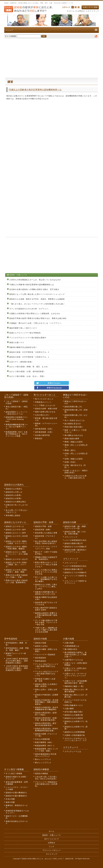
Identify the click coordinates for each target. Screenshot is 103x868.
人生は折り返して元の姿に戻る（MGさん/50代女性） (46, 778)
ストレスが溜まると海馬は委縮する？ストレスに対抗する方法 (46, 572)
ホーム (72, 11)
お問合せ (81, 11)
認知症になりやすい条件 (16, 530)
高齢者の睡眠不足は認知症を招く (23, 347)
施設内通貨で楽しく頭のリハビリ (23, 328)
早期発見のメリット (43, 402)
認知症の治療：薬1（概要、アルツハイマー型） (76, 527)
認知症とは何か (42, 646)
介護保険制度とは (72, 646)
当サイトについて (52, 839)
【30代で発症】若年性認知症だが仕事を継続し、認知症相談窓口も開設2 (17, 668)
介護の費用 (69, 709)
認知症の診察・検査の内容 (46, 409)
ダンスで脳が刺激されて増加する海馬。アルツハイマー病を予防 (46, 622)
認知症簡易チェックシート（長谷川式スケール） (17, 413)
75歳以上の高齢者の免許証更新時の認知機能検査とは (35, 90)
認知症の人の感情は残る (16, 502)
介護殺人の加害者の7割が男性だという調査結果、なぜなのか (35, 313)
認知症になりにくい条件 (16, 533)
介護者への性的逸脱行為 (75, 735)
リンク (52, 846)
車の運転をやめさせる (74, 435)
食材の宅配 (10, 802)
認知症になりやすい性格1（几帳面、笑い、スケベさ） (16, 565)
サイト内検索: (11, 36)
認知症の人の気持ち (14, 489)
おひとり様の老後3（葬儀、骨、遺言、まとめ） (29, 367)
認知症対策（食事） (43, 530)
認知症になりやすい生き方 (17, 559)
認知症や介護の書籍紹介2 (16, 796)
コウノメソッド (71, 537)
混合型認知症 (41, 658)
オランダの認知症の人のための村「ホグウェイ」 (30, 309)
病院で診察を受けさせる (45, 412)
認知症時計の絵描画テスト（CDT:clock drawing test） (17, 419)
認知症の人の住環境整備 (75, 732)
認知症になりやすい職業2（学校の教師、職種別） (16, 548)
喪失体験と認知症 (13, 515)
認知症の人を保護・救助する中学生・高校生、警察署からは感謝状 (37, 299)
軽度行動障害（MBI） (44, 742)
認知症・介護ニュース (52, 835)
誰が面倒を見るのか (73, 424)
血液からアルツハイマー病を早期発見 (25, 333)
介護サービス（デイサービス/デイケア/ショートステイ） (76, 676)
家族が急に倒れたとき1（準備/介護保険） (76, 690)
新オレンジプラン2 (43, 763)
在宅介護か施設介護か (74, 712)
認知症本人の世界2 (14, 498)
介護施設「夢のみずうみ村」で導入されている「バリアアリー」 (36, 323)
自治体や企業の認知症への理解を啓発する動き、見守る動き (34, 289)
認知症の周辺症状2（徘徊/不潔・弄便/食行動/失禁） (46, 719)
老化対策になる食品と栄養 (46, 533)
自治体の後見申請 (42, 435)
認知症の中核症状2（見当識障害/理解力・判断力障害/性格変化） (47, 702)
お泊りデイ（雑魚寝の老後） (21, 362)
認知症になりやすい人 (15, 526)
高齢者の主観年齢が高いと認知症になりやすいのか (46, 593)
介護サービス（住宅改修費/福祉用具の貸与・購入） (76, 682)
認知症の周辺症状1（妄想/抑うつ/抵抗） (46, 714)
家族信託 (39, 438)
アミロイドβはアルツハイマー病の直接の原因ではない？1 (47, 666)
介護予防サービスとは (74, 660)
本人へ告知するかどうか (75, 420)
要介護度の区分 (71, 649)
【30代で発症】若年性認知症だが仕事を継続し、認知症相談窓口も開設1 (17, 661)
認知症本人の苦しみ (14, 492)
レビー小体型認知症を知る (76, 540)
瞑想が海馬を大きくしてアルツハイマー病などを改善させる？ (46, 565)
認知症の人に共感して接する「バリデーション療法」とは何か (46, 587)
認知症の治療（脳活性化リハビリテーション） (76, 551)
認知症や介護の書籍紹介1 (16, 793)
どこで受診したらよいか (45, 405)
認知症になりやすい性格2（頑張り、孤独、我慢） (16, 571)
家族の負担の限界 (72, 439)
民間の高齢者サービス (74, 705)
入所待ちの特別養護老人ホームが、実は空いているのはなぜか (35, 280)
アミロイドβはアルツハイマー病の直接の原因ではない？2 (47, 674)
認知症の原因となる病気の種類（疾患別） (46, 685)
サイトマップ (93, 11)
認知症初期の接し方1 (73, 407)
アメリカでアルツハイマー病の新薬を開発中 (28, 338)
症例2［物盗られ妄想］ (74, 459)
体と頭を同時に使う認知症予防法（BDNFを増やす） (46, 542)
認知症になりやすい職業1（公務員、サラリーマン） (17, 542)
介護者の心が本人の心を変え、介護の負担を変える (76, 477)
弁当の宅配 (10, 799)
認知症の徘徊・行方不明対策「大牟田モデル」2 (29, 352)
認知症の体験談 (42, 773)
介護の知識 (69, 643)
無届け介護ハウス (17, 342)
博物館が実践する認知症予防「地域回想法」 (46, 558)
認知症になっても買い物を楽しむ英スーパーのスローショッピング (37, 294)
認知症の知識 (41, 643)
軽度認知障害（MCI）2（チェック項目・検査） (47, 750)
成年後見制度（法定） (44, 429)
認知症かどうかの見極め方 (76, 547)
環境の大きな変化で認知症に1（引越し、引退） (17, 576)
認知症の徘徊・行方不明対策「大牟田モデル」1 (29, 357)
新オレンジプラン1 (43, 759)
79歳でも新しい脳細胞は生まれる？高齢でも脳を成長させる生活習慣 (46, 630)
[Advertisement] (52, 57)
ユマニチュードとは (73, 751)
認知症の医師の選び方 (74, 543)
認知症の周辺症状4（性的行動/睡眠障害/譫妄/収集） (47, 730)
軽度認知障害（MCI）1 (45, 746)
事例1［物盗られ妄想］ (74, 442)
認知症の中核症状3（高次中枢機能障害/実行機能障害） (47, 708)
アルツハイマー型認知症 (45, 655)
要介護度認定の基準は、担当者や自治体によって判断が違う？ (76, 655)
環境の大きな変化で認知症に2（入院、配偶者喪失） (17, 581)
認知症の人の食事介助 (74, 715)
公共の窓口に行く (42, 415)
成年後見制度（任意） (44, 432)
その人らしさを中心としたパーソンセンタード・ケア (76, 739)
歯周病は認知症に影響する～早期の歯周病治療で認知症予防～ (46, 615)
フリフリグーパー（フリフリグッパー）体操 (46, 548)
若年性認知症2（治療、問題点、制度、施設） (17, 649)
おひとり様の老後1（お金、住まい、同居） (27, 376)
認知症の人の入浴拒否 (74, 718)
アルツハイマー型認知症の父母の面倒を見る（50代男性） (46, 784)
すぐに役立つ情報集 (14, 773)
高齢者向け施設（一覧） (75, 686)
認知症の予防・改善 (43, 526)
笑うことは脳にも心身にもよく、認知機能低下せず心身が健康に (46, 579)
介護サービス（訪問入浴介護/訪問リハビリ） (76, 669)
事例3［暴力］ (71, 450)
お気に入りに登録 (90, 7)
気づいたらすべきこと (44, 399)
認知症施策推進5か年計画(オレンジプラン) (46, 755)
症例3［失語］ (71, 462)
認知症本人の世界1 (14, 495)
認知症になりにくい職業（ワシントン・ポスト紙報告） (17, 554)
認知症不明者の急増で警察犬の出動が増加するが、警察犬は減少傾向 (38, 318)
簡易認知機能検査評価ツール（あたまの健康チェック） (17, 427)
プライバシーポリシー (52, 850)
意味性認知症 (41, 661)
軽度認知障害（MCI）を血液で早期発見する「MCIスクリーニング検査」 (17, 434)
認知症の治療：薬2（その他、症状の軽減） (75, 533)
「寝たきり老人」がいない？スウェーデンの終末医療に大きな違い (37, 304)
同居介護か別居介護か (74, 427)
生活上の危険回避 (42, 739)
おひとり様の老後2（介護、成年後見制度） (27, 371)
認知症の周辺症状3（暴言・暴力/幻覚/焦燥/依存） (47, 724)
